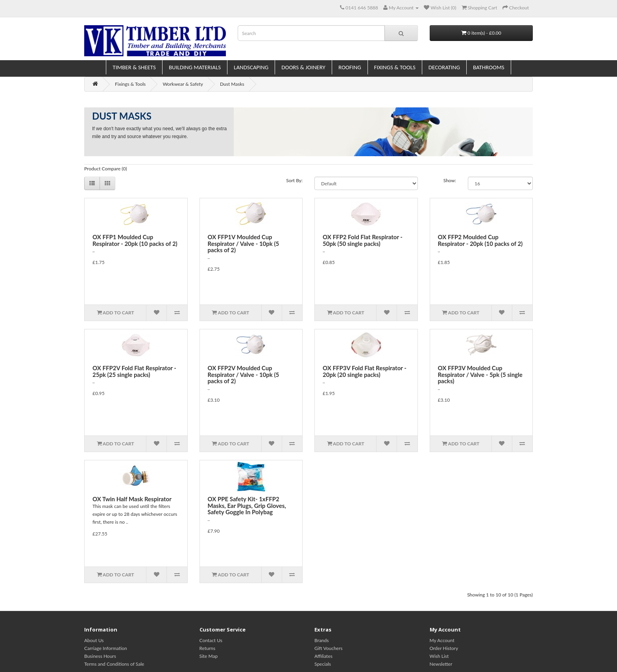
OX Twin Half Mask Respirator (132, 499)
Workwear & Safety (183, 84)
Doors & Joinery (303, 67)
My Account (442, 640)
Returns (208, 648)
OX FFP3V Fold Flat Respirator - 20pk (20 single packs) (365, 371)
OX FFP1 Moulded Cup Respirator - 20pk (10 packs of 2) (135, 240)
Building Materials (195, 67)
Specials (323, 664)
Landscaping (251, 67)
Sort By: (294, 180)
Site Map (209, 656)
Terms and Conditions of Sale (114, 664)
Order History (444, 648)
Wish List (439, 656)
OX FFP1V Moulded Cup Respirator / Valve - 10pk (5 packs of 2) (244, 243)
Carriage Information (106, 648)
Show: (450, 180)
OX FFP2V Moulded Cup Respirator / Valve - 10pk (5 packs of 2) (244, 374)
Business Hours (100, 656)
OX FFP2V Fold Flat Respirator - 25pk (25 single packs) (134, 371)
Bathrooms (489, 67)
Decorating (444, 67)
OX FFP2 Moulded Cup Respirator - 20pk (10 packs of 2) (480, 240)
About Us (94, 640)
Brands (321, 640)
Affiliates (323, 656)
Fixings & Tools (395, 67)
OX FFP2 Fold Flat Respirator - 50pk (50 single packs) (363, 240)
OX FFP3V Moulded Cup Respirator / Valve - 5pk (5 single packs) (480, 374)
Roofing (350, 67)
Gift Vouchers (328, 648)
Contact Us (211, 640)
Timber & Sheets (134, 67)
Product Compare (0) (106, 169)
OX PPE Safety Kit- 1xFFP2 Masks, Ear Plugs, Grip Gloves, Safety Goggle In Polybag (247, 505)
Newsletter (441, 664)
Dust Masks (232, 84)
